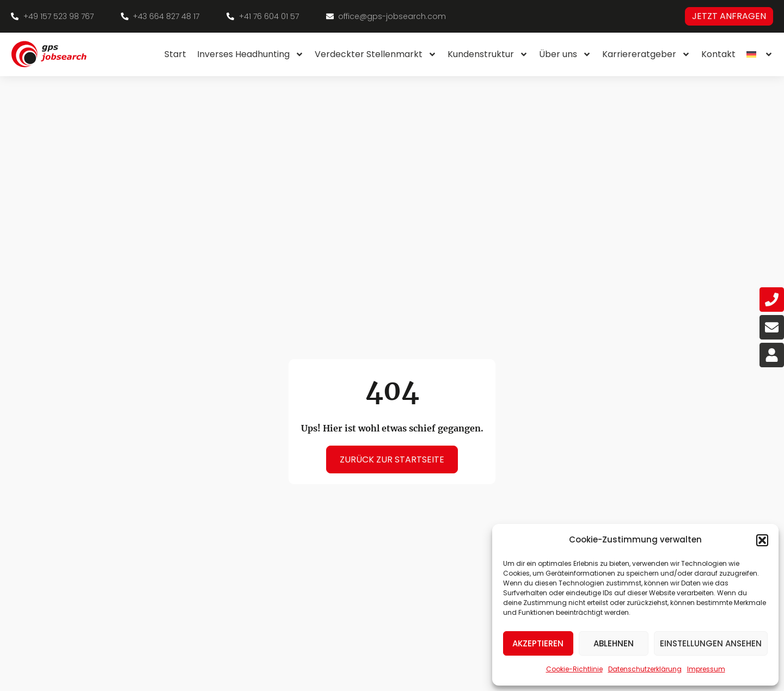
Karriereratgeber (646, 54)
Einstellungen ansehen (711, 643)
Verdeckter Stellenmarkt (376, 54)
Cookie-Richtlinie (574, 669)
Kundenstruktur (488, 54)
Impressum (706, 669)
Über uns (565, 54)
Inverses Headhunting (250, 54)
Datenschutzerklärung (645, 669)
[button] (762, 540)
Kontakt (718, 54)
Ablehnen (614, 643)
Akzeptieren (538, 643)
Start (175, 54)
